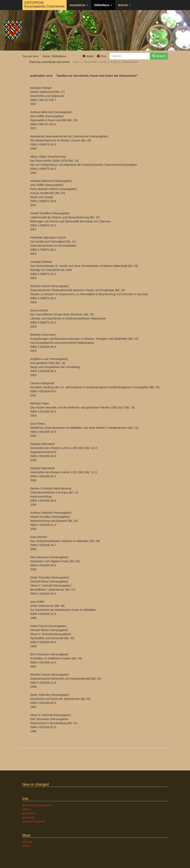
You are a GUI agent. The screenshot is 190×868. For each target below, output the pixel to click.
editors (27, 809)
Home (88, 56)
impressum (29, 813)
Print (102, 56)
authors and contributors (38, 805)
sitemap (27, 842)
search (27, 846)
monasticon (79, 5)
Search (159, 56)
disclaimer (29, 817)
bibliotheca (103, 5)
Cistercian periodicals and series (49, 62)
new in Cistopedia (34, 821)
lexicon (124, 5)
